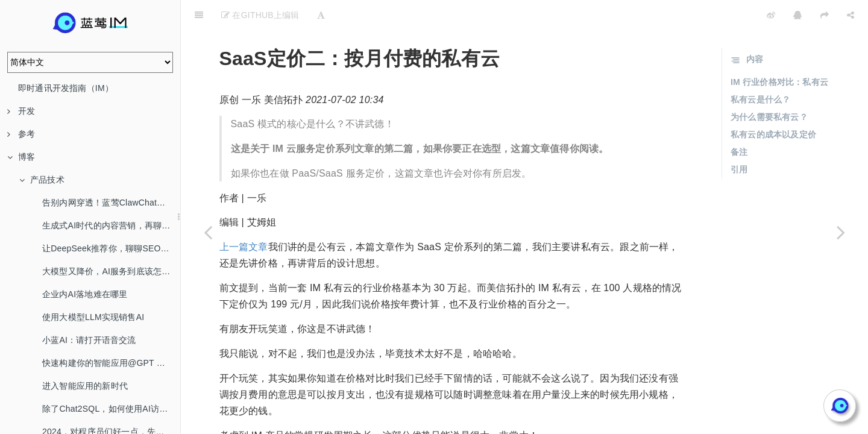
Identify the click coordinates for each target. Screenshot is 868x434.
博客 (21, 157)
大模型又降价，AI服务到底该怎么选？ (111, 271)
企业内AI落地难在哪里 (85, 294)
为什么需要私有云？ (769, 87)
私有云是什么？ (760, 69)
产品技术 (42, 180)
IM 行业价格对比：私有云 (779, 52)
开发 (21, 111)
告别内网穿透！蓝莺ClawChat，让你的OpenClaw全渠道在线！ (111, 203)
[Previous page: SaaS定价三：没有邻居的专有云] (208, 232)
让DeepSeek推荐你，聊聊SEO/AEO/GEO (111, 248)
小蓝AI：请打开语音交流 (89, 340)
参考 (21, 134)
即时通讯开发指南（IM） (66, 88)
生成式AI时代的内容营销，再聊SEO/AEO (111, 225)
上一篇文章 (244, 217)
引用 (739, 139)
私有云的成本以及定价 (773, 104)
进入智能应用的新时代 (85, 386)
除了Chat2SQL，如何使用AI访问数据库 (111, 409)
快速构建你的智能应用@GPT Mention (111, 363)
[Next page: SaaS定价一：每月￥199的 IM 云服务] (841, 232)
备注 (739, 122)
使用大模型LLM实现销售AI (93, 317)
